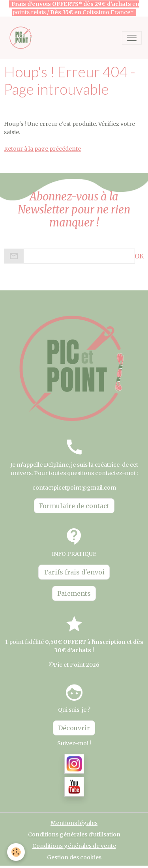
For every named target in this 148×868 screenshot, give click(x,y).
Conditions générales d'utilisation (74, 834)
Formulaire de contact (74, 506)
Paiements (74, 593)
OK (139, 256)
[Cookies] (16, 852)
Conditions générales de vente (74, 846)
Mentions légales (74, 823)
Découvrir (74, 728)
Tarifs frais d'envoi (74, 572)
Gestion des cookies (74, 857)
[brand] (23, 38)
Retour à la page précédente (42, 149)
